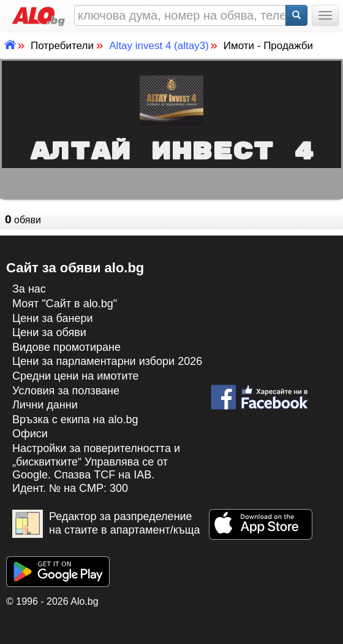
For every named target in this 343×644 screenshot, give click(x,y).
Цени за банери (53, 318)
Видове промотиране (66, 347)
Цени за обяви (49, 332)
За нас (29, 289)
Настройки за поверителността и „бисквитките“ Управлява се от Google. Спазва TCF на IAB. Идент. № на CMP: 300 (96, 468)
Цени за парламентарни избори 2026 (107, 361)
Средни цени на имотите (76, 376)
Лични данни (45, 405)
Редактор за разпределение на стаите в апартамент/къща (106, 524)
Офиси (30, 434)
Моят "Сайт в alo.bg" (65, 304)
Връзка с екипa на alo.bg (75, 420)
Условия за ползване (66, 391)
